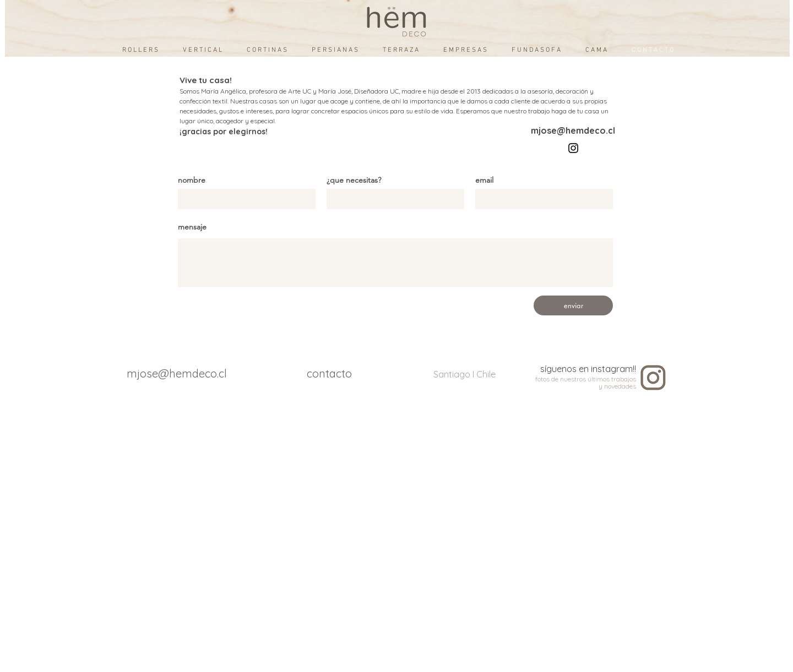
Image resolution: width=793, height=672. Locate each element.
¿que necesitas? (354, 180)
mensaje (192, 227)
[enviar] (573, 305)
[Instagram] (573, 148)
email (484, 180)
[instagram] (653, 378)
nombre (192, 180)
